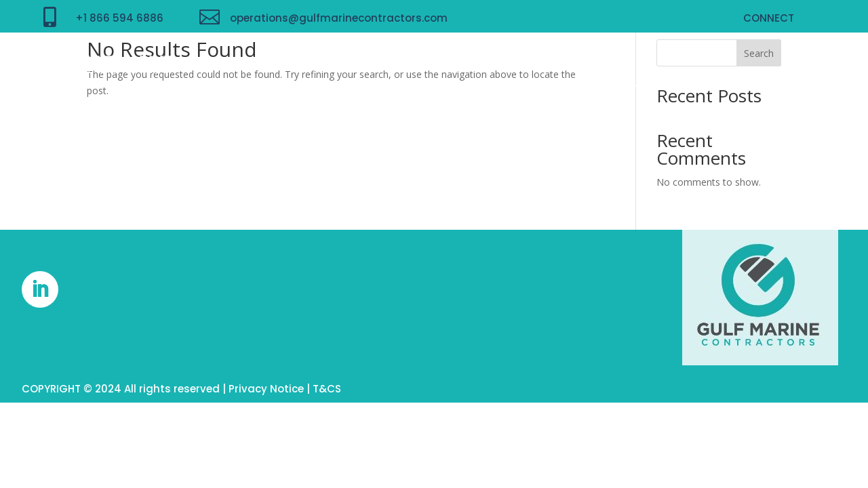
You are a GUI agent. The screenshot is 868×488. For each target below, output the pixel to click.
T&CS (327, 389)
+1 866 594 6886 (119, 18)
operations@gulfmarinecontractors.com (339, 18)
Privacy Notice (266, 389)
